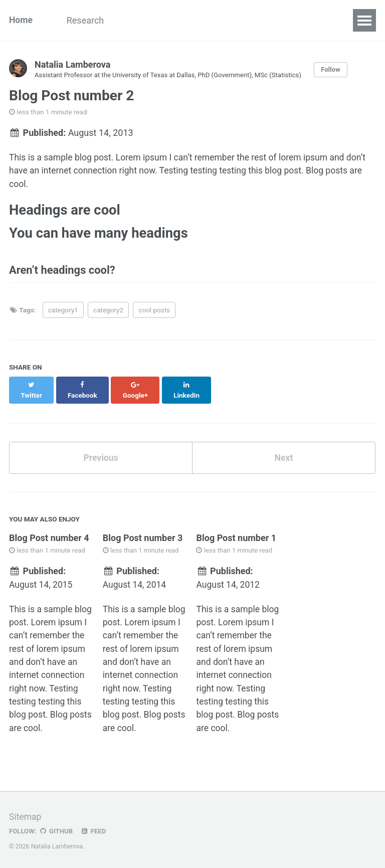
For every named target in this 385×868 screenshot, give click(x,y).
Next (284, 452)
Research (88, 20)
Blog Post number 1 (236, 532)
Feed (95, 830)
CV (253, 20)
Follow (338, 70)
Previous (101, 452)
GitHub (57, 830)
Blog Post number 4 (49, 532)
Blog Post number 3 (143, 532)
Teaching (211, 20)
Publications (150, 20)
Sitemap (26, 816)
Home (21, 20)
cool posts (154, 314)
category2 (108, 314)
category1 (63, 314)
